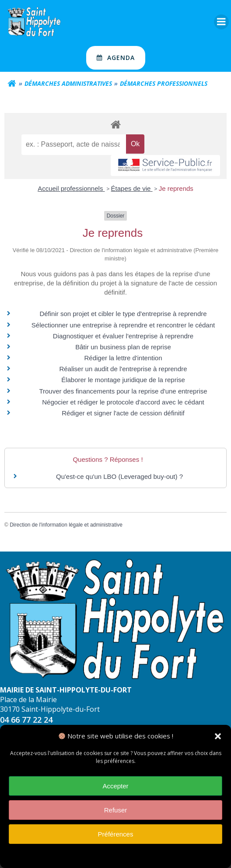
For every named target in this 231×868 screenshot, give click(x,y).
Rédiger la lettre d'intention (123, 358)
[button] (218, 736)
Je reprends (176, 188)
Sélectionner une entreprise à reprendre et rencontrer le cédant (123, 325)
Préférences (116, 834)
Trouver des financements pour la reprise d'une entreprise (123, 391)
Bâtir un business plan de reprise (123, 347)
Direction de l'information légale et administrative (66, 525)
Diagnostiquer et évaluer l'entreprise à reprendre (123, 336)
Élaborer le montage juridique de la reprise (123, 380)
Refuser (116, 810)
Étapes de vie (132, 188)
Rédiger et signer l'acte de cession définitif (123, 413)
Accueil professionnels (71, 188)
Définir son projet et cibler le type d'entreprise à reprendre (123, 314)
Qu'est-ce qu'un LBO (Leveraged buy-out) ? (119, 476)
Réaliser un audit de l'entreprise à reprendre (123, 369)
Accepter (115, 786)
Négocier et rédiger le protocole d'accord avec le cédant (123, 402)
